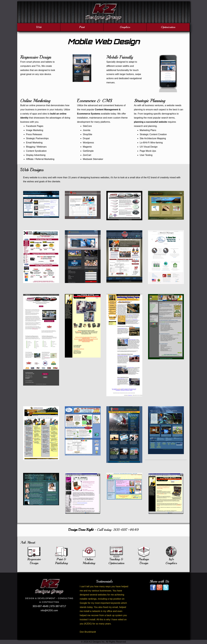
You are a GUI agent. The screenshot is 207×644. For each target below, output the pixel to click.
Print (82, 27)
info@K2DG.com (49, 610)
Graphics (125, 27)
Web (39, 27)
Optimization (168, 27)
